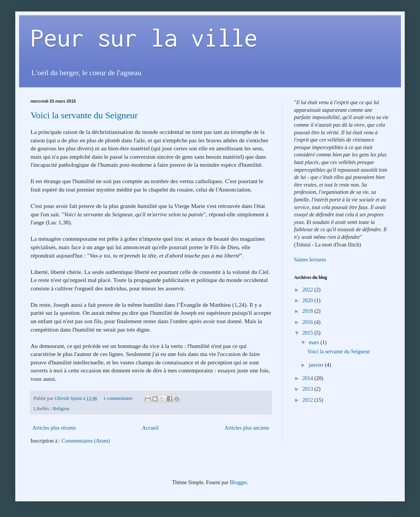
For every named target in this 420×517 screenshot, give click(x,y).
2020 (309, 300)
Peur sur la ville (144, 38)
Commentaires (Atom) (86, 441)
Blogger (238, 482)
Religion (61, 409)
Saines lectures (310, 260)
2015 (309, 333)
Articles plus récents (54, 428)
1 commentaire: (119, 398)
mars (314, 342)
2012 (309, 400)
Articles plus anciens (247, 428)
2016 (309, 322)
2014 (309, 378)
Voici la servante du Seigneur (84, 115)
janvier (317, 365)
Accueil (150, 428)
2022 (309, 290)
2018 (309, 311)
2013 (309, 389)
